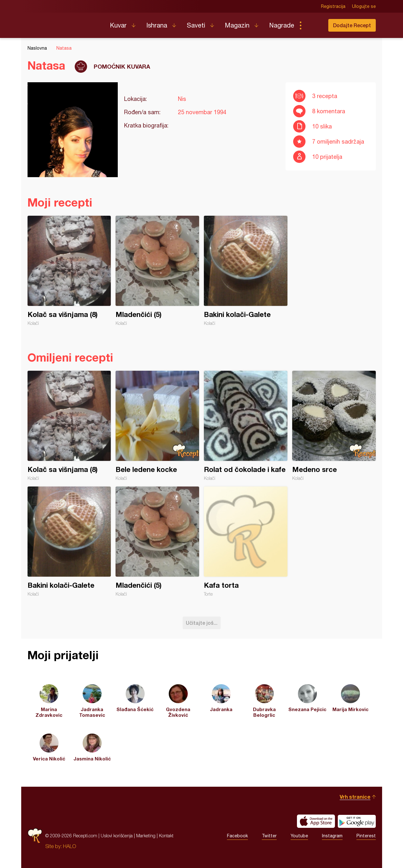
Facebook (237, 836)
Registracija (333, 6)
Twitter (269, 836)
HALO (69, 846)
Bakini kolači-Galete (246, 271)
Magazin (237, 25)
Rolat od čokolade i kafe (246, 426)
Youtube (299, 836)
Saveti (196, 25)
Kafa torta (246, 542)
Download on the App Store (316, 821)
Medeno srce (334, 426)
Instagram (332, 836)
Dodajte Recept (352, 25)
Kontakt (166, 836)
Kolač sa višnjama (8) (69, 271)
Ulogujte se (364, 6)
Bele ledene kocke (157, 426)
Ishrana (157, 25)
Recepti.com (64, 23)
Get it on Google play (357, 821)
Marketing (146, 836)
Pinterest (366, 836)
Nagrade (282, 25)
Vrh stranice (355, 797)
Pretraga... (313, 25)
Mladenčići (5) (157, 271)
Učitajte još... (202, 623)
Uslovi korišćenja (117, 836)
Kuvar (118, 25)
